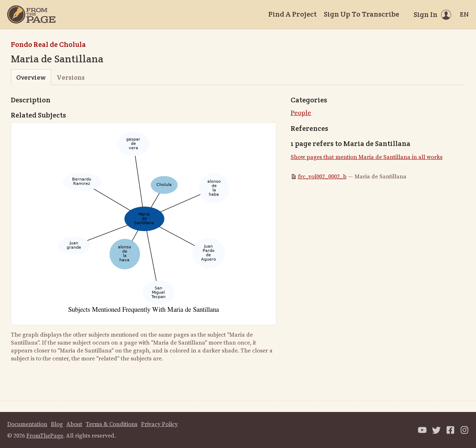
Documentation (27, 424)
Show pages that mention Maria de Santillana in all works (367, 157)
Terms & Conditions (112, 424)
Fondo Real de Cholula (48, 44)
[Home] (31, 14)
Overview (31, 77)
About (74, 424)
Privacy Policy (159, 424)
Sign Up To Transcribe (362, 14)
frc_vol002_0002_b (322, 177)
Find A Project (292, 14)
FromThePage (45, 436)
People (301, 113)
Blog (57, 424)
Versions (71, 77)
